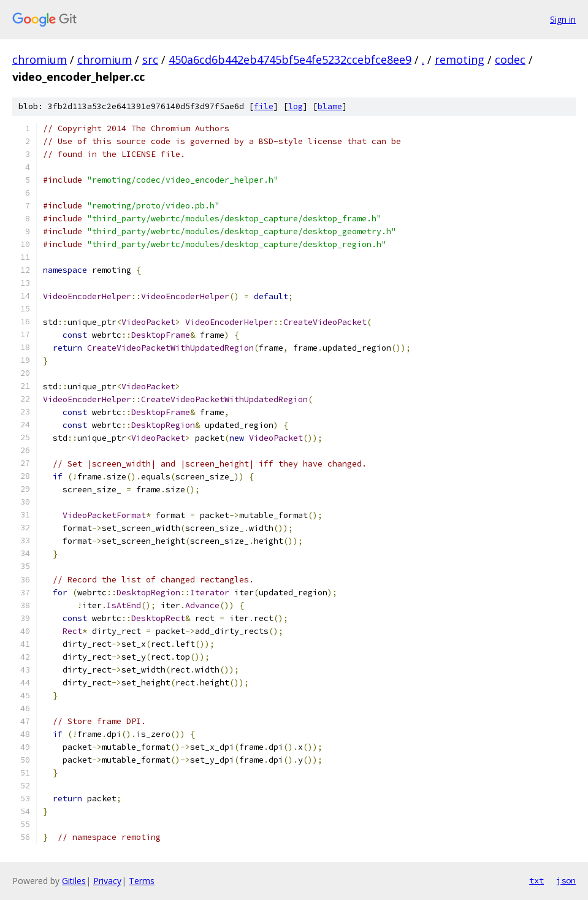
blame (330, 106)
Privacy (107, 881)
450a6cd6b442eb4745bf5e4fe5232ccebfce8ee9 (290, 59)
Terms (142, 881)
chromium (40, 59)
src (150, 59)
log (296, 106)
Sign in (563, 19)
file (264, 106)
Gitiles (74, 881)
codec (510, 59)
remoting (460, 59)
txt (536, 880)
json (566, 880)
